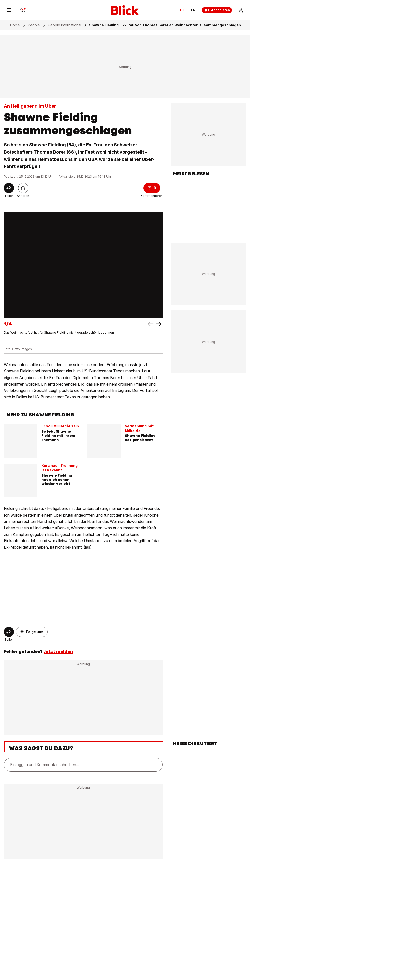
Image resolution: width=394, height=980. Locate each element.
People (34, 25)
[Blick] (125, 10)
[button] (32, 632)
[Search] (23, 10)
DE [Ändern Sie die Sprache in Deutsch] (182, 10)
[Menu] (9, 10)
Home (15, 25)
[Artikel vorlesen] (23, 188)
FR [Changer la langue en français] (193, 10)
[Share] (9, 188)
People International (65, 25)
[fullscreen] (83, 265)
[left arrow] (159, 324)
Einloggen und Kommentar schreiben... (45, 765)
